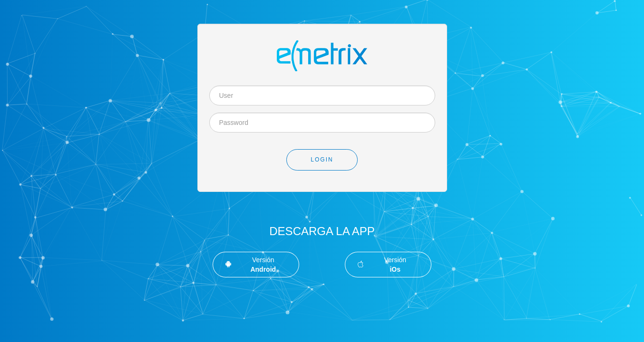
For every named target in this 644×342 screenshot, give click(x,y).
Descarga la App (322, 231)
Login (322, 160)
